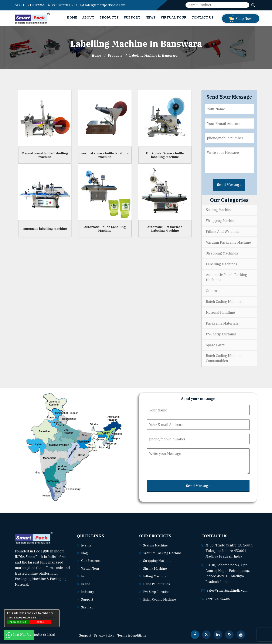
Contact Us (203, 17)
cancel (40, 622)
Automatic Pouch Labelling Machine (105, 229)
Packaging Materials (222, 324)
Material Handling (220, 313)
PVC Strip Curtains (221, 335)
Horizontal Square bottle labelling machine (165, 155)
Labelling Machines (222, 264)
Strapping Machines (222, 253)
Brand (86, 585)
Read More (40, 586)
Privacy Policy (107, 636)
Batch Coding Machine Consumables (224, 359)
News (151, 17)
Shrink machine (156, 569)
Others (211, 291)
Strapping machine (158, 562)
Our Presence (92, 562)
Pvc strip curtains (158, 592)
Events (87, 546)
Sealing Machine (219, 210)
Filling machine (156, 577)
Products (109, 17)
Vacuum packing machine (164, 554)
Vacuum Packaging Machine (228, 242)
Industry (88, 592)
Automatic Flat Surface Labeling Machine (165, 229)
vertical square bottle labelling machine (105, 155)
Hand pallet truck (158, 585)
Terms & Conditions (137, 636)
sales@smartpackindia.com (111, 5)
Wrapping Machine (221, 221)
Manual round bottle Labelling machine (45, 155)
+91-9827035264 (67, 5)
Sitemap (88, 608)
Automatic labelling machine (45, 229)
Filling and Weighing (223, 231)
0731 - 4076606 (220, 600)
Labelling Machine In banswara (154, 55)
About (88, 17)
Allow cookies (18, 622)
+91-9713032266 (31, 5)
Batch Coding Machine (224, 302)
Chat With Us (19, 635)
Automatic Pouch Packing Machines (227, 278)
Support (132, 17)
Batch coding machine (161, 600)
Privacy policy (46, 617)
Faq (84, 577)
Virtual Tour (174, 17)
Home (72, 17)
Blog (85, 554)
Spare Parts (215, 346)
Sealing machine (156, 546)
